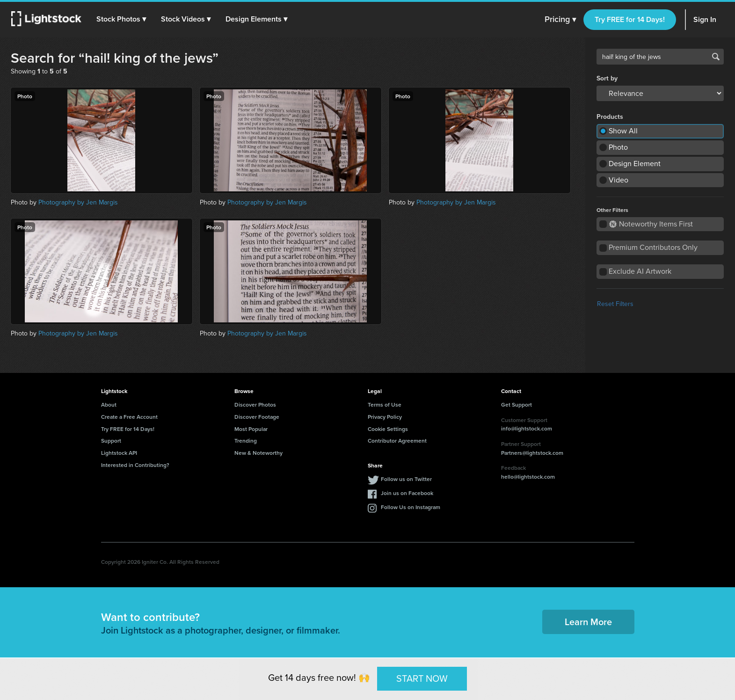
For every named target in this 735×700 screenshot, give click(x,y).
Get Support (517, 405)
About (109, 405)
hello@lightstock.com (528, 477)
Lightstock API (119, 453)
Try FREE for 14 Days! (630, 19)
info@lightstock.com (527, 428)
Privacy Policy (385, 417)
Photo (618, 147)
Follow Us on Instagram (411, 507)
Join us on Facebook (407, 493)
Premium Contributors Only (653, 247)
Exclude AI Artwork (640, 271)
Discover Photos (255, 405)
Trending (246, 441)
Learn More (588, 622)
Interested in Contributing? (135, 465)
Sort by (607, 79)
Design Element (635, 164)
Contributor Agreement (397, 441)
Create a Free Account (129, 417)
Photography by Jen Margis (78, 202)
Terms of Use (385, 405)
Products (610, 117)
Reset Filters (615, 304)
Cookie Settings (388, 429)
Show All (623, 131)
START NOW (422, 678)
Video (619, 180)
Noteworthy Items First (651, 224)
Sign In (705, 19)
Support (111, 441)
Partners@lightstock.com (532, 453)
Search (716, 57)
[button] (121, 19)
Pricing (560, 20)
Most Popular (251, 429)
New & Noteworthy (258, 453)
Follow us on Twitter (406, 479)
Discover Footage (257, 417)
